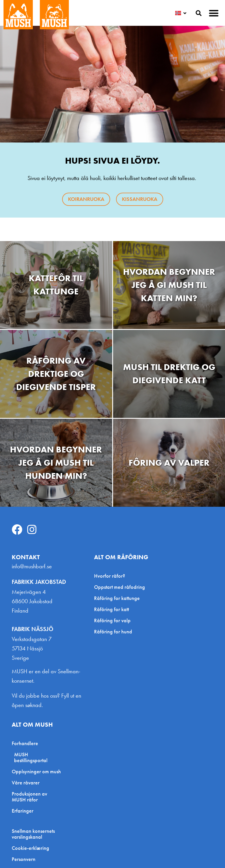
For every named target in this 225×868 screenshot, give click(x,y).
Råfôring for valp (112, 620)
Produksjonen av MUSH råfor (29, 797)
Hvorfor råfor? (110, 576)
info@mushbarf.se (32, 566)
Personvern (24, 859)
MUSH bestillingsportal (31, 757)
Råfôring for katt (111, 609)
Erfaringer (23, 811)
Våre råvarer (26, 783)
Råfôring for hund (113, 631)
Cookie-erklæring (30, 848)
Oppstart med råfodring (120, 587)
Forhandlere (26, 743)
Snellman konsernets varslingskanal (33, 834)
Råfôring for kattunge (117, 598)
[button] (214, 13)
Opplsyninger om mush (36, 771)
